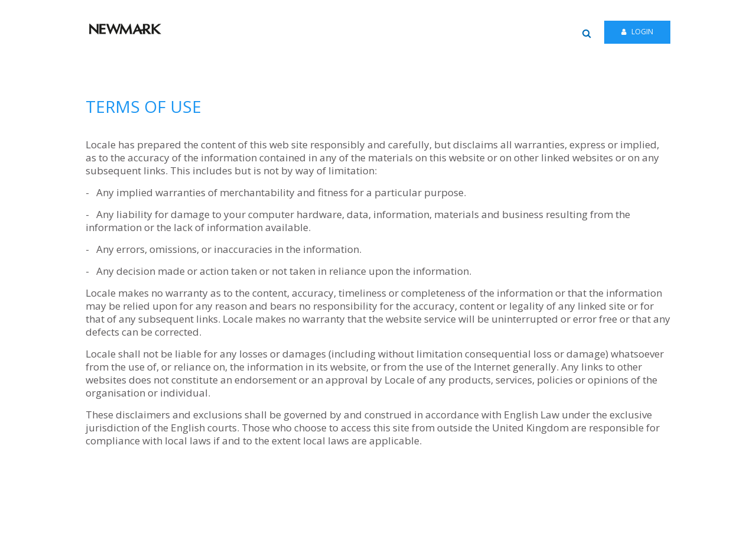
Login (637, 32)
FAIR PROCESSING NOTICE (456, 521)
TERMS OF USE (525, 521)
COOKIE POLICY (579, 521)
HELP (344, 521)
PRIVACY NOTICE (384, 521)
